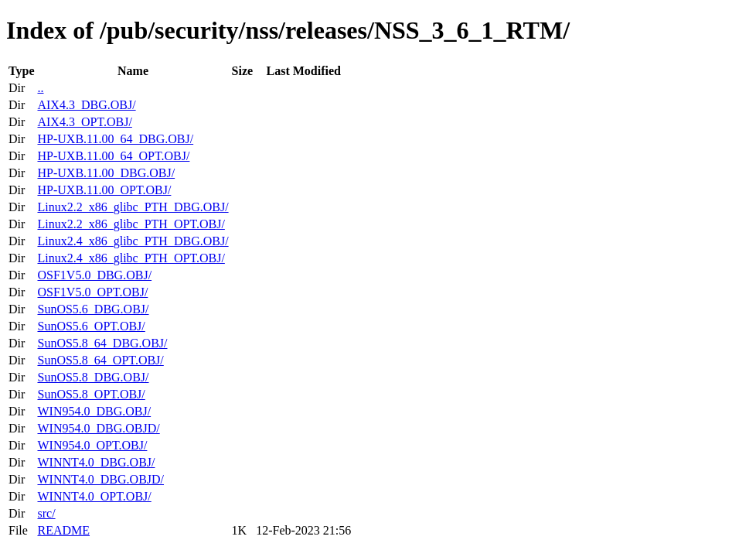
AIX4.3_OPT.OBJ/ (84, 122)
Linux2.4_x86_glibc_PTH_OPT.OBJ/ (131, 258)
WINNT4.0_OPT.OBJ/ (94, 496)
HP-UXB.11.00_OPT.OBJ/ (104, 190)
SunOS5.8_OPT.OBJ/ (91, 394)
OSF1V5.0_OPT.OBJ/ (92, 292)
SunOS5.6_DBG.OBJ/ (93, 309)
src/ (46, 513)
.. (40, 88)
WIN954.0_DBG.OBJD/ (98, 428)
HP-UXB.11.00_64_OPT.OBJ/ (113, 156)
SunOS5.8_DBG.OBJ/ (93, 377)
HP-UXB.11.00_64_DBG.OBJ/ (115, 139)
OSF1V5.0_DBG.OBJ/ (94, 275)
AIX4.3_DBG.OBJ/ (86, 105)
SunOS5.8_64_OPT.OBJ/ (100, 360)
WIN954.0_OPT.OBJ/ (92, 445)
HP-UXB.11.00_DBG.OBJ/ (106, 173)
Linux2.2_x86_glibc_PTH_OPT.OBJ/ (131, 224)
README (63, 530)
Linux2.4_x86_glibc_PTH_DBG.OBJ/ (133, 241)
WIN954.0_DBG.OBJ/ (94, 411)
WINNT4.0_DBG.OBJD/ (100, 479)
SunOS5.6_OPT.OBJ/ (91, 326)
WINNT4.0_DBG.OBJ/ (96, 462)
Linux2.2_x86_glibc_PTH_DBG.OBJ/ (133, 207)
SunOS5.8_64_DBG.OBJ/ (102, 343)
